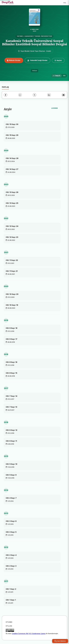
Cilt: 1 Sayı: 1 (11, 600)
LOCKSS (55, 108)
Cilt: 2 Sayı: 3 (11, 566)
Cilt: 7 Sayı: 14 (11, 396)
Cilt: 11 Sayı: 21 (12, 271)
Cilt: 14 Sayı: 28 (12, 158)
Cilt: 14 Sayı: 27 (12, 169)
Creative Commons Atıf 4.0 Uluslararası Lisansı (29, 634)
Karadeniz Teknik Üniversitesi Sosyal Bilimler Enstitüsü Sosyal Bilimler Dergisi (35, 43)
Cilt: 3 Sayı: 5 (11, 532)
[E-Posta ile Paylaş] (63, 95)
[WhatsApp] (20, 95)
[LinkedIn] (49, 95)
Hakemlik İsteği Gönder (38, 60)
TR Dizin (35, 71)
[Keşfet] (58, 60)
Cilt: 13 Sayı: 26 (12, 192)
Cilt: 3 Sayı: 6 (11, 521)
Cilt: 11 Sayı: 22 (12, 260)
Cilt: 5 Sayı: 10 (11, 464)
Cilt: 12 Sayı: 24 (12, 226)
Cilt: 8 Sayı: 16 (11, 362)
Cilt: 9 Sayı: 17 (11, 339)
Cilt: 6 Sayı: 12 (11, 430)
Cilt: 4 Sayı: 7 (11, 498)
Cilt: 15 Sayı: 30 (12, 124)
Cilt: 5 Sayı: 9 (11, 475)
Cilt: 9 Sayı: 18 (11, 328)
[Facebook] (6, 95)
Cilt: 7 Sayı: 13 (11, 407)
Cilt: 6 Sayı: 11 (11, 441)
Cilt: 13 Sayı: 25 (12, 203)
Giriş (65, 3)
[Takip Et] (57, 76)
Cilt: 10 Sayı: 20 (12, 294)
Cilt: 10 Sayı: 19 (12, 305)
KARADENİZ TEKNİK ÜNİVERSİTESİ (38, 36)
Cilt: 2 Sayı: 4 (11, 555)
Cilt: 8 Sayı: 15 (11, 373)
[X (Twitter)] (34, 95)
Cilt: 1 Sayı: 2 (11, 589)
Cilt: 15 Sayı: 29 (12, 135)
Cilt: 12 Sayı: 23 (12, 237)
